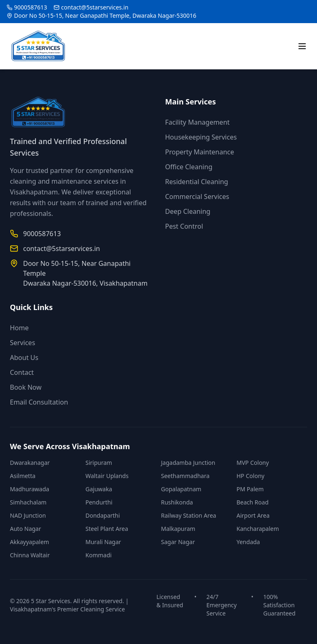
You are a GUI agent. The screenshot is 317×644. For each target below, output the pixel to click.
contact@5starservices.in (95, 7)
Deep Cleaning (188, 211)
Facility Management (197, 122)
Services (22, 343)
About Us (24, 358)
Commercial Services (197, 197)
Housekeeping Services (201, 137)
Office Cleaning (189, 167)
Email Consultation (39, 402)
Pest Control (184, 226)
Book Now (26, 387)
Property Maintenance (200, 152)
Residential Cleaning (197, 182)
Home (19, 328)
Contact (22, 372)
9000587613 (31, 7)
